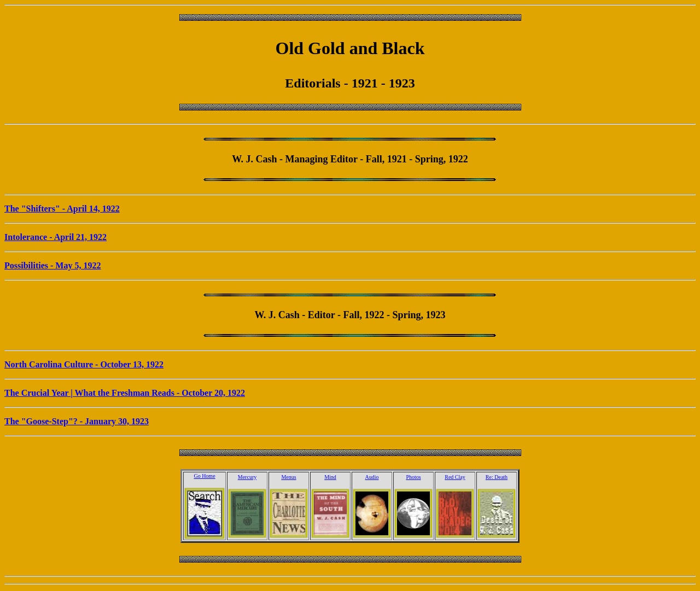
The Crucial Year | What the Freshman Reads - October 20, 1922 (125, 393)
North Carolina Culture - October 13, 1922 (84, 364)
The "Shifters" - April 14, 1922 (62, 209)
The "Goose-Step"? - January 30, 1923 (77, 421)
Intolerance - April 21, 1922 (56, 237)
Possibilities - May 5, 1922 (52, 265)
